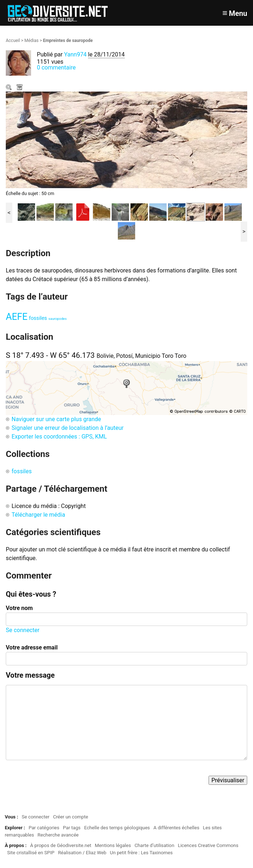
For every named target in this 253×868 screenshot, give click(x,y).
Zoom (9, 88)
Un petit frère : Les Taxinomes (141, 853)
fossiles (38, 318)
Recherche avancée (58, 835)
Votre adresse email (32, 647)
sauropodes (57, 319)
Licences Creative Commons (208, 845)
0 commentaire (56, 67)
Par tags (72, 828)
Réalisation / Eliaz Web (82, 853)
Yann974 (75, 54)
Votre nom (19, 608)
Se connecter (23, 630)
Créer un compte (71, 817)
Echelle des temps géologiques (117, 828)
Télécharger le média (20, 88)
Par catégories (44, 828)
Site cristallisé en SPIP (31, 853)
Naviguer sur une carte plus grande (56, 419)
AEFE (17, 317)
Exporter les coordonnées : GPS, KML (59, 437)
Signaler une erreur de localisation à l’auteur (68, 428)
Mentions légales (113, 845)
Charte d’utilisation (154, 845)
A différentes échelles (177, 828)
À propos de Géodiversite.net (61, 845)
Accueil (13, 41)
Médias (31, 41)
